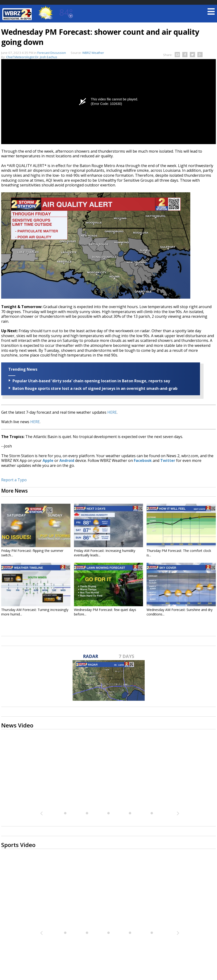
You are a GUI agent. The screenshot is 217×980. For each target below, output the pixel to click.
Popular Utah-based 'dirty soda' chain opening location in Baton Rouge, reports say (91, 381)
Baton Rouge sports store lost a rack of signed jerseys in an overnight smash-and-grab (95, 388)
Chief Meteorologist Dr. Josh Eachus (32, 57)
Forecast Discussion (52, 53)
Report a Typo (14, 480)
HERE (112, 412)
